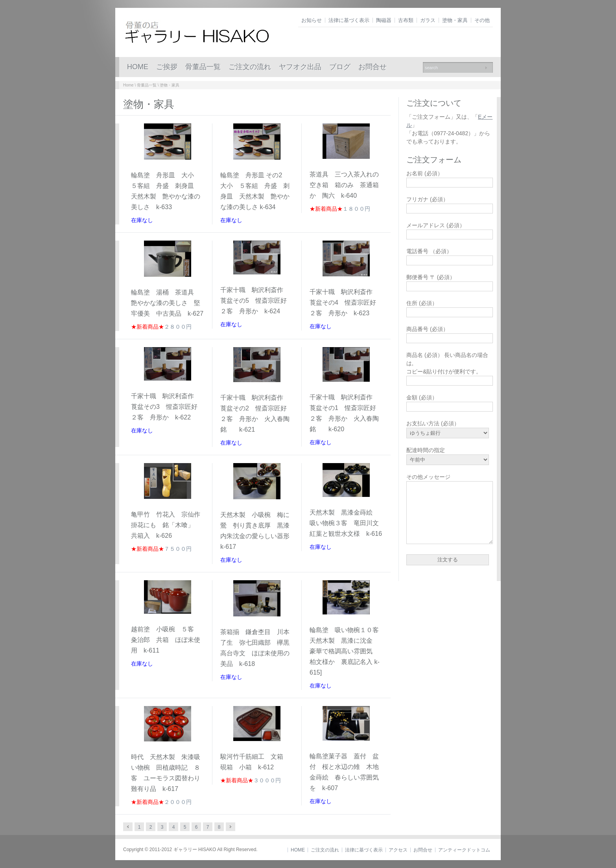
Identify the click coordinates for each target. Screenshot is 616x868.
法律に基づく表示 (349, 20)
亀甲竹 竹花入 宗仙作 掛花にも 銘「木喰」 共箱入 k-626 (169, 525)
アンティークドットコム (464, 850)
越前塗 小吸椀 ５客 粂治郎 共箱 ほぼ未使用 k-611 (166, 640)
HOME (138, 67)
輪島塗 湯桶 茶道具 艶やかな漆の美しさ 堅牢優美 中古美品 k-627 (167, 303)
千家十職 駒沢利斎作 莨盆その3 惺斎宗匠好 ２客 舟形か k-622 (167, 407)
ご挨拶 (167, 67)
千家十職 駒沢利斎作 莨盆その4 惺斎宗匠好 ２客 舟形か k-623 (346, 303)
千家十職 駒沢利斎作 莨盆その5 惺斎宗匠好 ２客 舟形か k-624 (257, 301)
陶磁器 (384, 20)
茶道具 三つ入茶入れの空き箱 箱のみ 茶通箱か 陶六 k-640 (344, 185)
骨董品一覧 (203, 67)
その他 (482, 20)
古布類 (406, 20)
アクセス (398, 850)
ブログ (340, 67)
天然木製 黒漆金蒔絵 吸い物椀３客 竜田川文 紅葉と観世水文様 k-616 (349, 523)
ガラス (428, 20)
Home (128, 85)
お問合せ (373, 67)
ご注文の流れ (250, 67)
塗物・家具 (455, 20)
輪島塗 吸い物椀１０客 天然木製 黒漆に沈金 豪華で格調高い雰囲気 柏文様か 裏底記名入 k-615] (347, 651)
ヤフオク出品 (300, 67)
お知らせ (312, 20)
